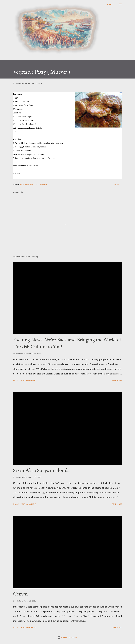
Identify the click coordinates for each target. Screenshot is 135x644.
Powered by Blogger (67, 637)
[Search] (110, 4)
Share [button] (116, 184)
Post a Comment (28, 380)
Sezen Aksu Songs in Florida (41, 470)
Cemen (20, 594)
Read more (117, 380)
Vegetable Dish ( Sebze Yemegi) (33, 184)
